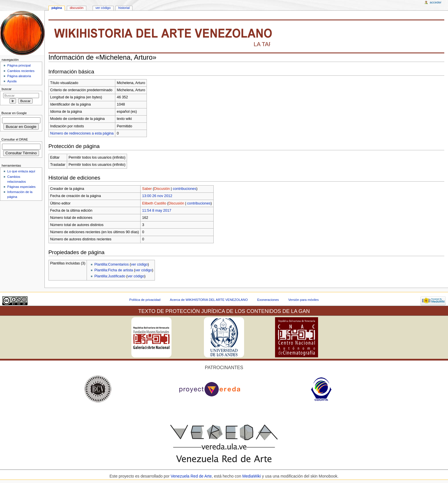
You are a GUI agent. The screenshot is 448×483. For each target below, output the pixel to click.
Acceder (436, 2)
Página (57, 8)
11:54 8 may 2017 (157, 211)
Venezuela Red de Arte (191, 476)
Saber (147, 189)
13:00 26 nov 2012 (157, 196)
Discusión (162, 189)
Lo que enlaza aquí (21, 171)
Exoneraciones (268, 300)
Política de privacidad (145, 300)
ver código (140, 264)
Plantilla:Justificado (110, 276)
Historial (124, 8)
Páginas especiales (21, 187)
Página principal (19, 65)
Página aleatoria (19, 76)
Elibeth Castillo (154, 203)
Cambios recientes (21, 71)
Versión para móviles (303, 300)
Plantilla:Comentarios (112, 264)
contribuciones (184, 189)
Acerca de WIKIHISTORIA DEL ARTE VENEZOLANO (209, 300)
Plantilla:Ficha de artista (114, 270)
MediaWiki (252, 476)
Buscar (7, 89)
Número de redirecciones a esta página (82, 133)
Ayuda (12, 81)
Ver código (103, 8)
